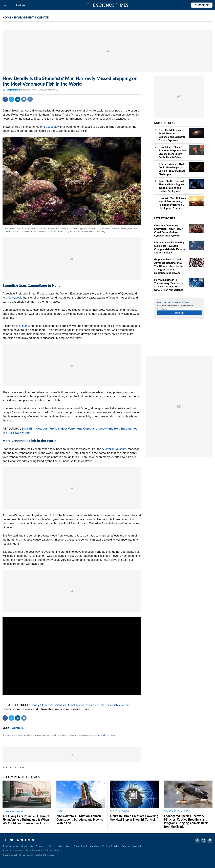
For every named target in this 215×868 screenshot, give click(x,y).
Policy (60, 846)
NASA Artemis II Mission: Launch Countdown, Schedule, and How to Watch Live (80, 819)
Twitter (11, 99)
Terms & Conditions (22, 850)
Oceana (24, 326)
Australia (18, 728)
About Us (7, 850)
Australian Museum (114, 449)
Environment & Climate (132, 846)
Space (68, 846)
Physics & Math (81, 846)
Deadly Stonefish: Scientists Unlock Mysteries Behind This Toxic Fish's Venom (80, 705)
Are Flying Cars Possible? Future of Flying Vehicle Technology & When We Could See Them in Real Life (26, 820)
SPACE (59, 811)
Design (24, 846)
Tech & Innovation (10, 846)
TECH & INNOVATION (13, 811)
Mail (30, 99)
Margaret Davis (13, 90)
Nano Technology (38, 846)
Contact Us (54, 850)
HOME (7, 17)
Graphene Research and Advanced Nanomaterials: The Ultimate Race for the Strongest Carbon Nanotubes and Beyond (169, 266)
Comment (24, 99)
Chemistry (95, 846)
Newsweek (15, 298)
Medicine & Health (110, 846)
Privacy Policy (40, 850)
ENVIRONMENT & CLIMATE (31, 17)
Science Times (109, 735)
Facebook (5, 99)
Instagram (210, 841)
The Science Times (108, 5)
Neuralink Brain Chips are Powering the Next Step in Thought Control (134, 818)
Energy (52, 846)
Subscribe (202, 5)
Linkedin (18, 99)
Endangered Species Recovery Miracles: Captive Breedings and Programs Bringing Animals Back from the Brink (186, 821)
